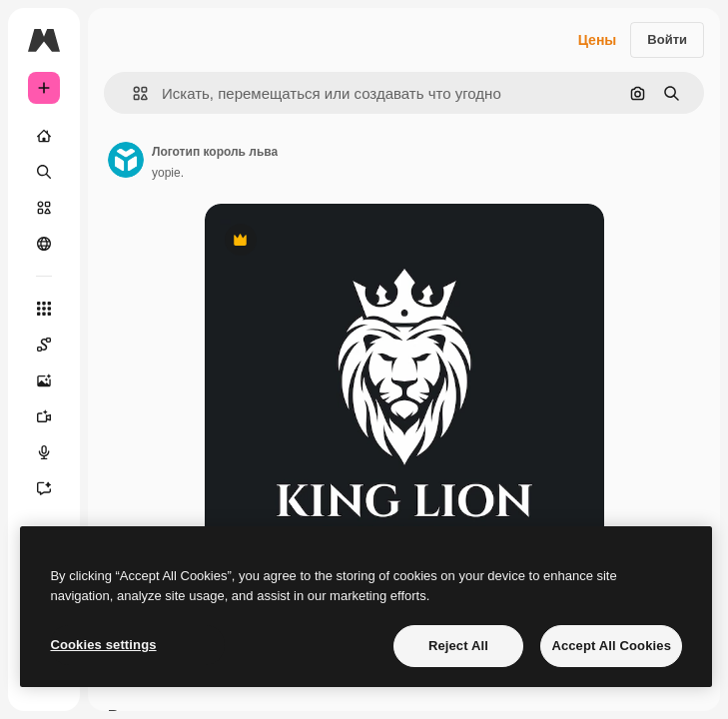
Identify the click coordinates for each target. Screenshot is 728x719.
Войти (667, 39)
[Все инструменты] (44, 309)
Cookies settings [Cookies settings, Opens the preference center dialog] (103, 645)
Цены (598, 40)
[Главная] (44, 136)
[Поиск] (44, 172)
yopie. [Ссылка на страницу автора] (168, 173)
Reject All (458, 646)
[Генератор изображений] (44, 380)
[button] (132, 93)
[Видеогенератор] (44, 416)
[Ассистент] (44, 488)
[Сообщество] (44, 244)
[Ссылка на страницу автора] (126, 160)
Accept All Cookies (611, 646)
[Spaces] (44, 345)
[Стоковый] (44, 208)
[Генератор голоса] (44, 452)
